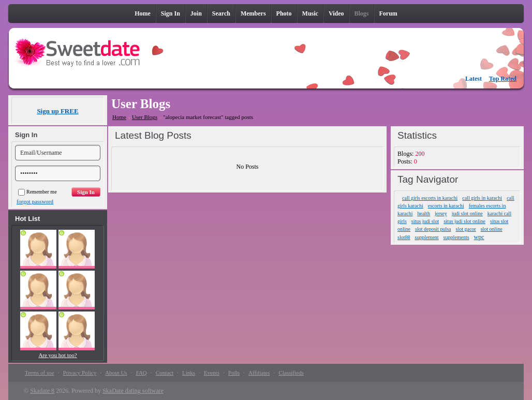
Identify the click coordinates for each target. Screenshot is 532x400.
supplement (427, 237)
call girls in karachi (482, 198)
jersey (441, 213)
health (423, 213)
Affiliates (259, 373)
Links (189, 373)
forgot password (35, 201)
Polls (234, 373)
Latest (474, 79)
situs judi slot (425, 221)
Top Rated (503, 79)
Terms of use (40, 373)
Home (119, 117)
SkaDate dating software (133, 391)
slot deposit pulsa (433, 229)
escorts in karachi (446, 206)
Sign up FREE (57, 111)
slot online (492, 229)
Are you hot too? (57, 355)
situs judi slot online (464, 221)
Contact (165, 373)
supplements (456, 237)
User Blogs (145, 117)
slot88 (404, 237)
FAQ (142, 373)
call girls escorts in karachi (430, 198)
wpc (479, 237)
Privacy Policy (80, 373)
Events (212, 373)
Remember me (38, 192)
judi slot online (467, 213)
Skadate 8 (42, 391)
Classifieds (291, 373)
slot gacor (466, 229)
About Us (116, 373)
